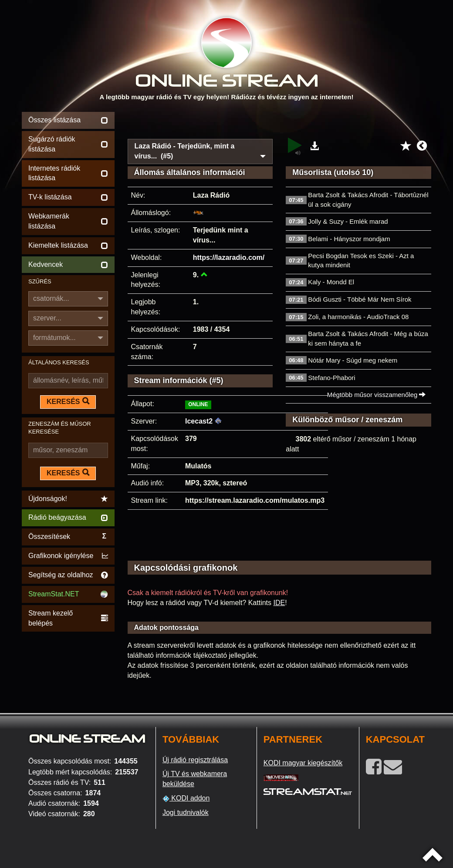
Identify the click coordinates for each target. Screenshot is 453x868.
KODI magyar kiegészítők (303, 763)
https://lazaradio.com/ (229, 257)
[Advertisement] (280, 123)
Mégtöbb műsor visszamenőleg (377, 395)
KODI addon (186, 798)
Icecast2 (199, 421)
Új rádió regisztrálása (195, 760)
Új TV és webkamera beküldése (195, 779)
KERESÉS (68, 401)
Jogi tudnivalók (186, 812)
